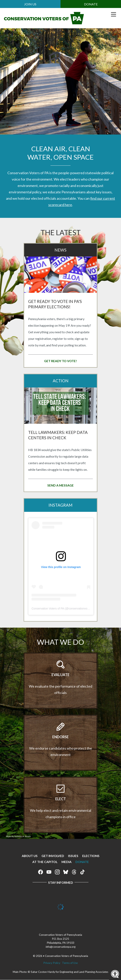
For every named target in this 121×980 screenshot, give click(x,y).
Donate (91, 4)
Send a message (60, 485)
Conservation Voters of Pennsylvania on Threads (74, 872)
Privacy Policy (52, 963)
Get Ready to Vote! (60, 361)
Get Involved (53, 856)
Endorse (60, 737)
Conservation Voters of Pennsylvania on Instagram (57, 872)
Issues (73, 856)
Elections (91, 856)
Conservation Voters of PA (48, 608)
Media (66, 862)
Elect (61, 799)
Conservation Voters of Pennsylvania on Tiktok (82, 872)
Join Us (30, 4)
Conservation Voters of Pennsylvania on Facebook (41, 872)
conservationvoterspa (82, 608)
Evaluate (60, 675)
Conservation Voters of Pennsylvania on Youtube (49, 872)
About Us (30, 856)
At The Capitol (45, 862)
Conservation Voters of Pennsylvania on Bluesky (66, 872)
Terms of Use (70, 963)
